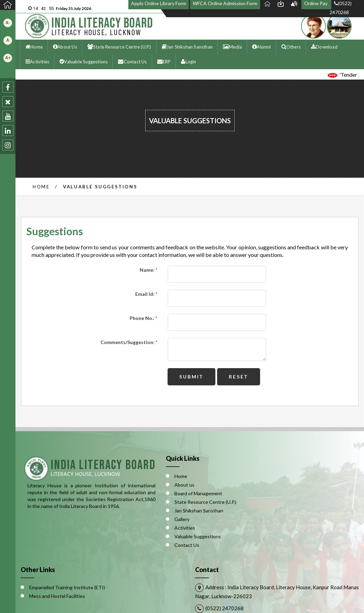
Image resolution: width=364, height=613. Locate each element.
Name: (148, 270)
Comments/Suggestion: (129, 342)
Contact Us (187, 545)
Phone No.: (143, 318)
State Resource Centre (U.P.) (205, 502)
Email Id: (146, 294)
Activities (185, 528)
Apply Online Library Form (159, 3)
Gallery (182, 519)
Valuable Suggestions (198, 536)
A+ (8, 58)
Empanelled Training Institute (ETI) (67, 587)
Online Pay (316, 3)
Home (41, 187)
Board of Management (198, 493)
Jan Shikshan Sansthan (199, 511)
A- (8, 23)
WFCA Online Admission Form (225, 3)
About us (184, 485)
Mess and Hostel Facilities (57, 596)
